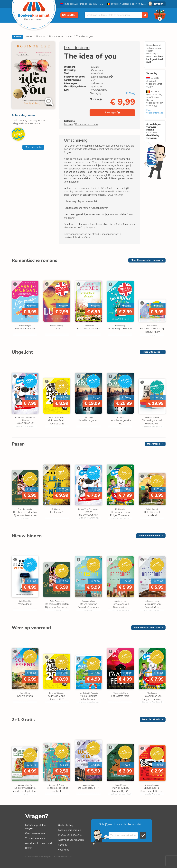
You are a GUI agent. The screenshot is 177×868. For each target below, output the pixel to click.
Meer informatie (33, 147)
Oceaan (95, 67)
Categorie (69, 15)
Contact (62, 845)
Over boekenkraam (35, 833)
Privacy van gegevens (70, 835)
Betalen (29, 848)
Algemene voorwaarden (71, 840)
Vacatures (64, 850)
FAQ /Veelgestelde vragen (35, 827)
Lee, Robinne (77, 48)
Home (29, 36)
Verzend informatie (35, 838)
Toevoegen (111, 113)
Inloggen (158, 4)
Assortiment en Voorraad (38, 843)
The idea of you (84, 36)
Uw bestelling (66, 825)
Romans (41, 36)
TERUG (18, 37)
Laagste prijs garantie (70, 830)
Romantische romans (61, 36)
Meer (145, 260)
